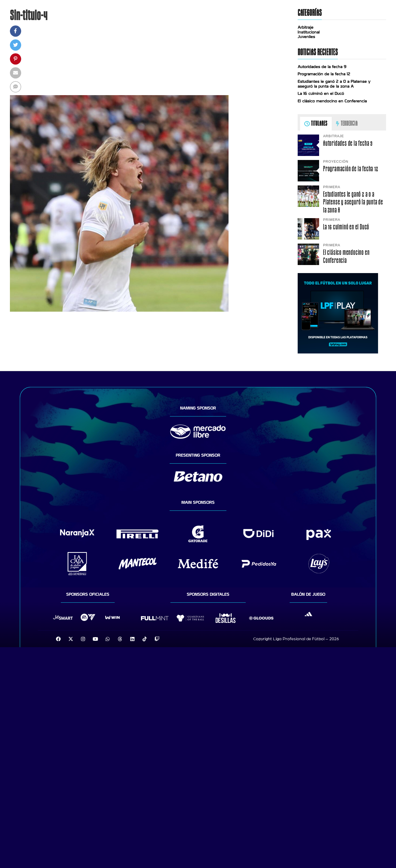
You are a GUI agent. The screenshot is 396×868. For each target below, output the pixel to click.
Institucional (309, 32)
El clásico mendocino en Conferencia (332, 101)
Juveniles (306, 37)
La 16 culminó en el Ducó (321, 94)
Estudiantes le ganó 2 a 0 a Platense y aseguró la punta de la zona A (334, 84)
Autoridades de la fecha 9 (322, 67)
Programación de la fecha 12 (324, 74)
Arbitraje (306, 27)
